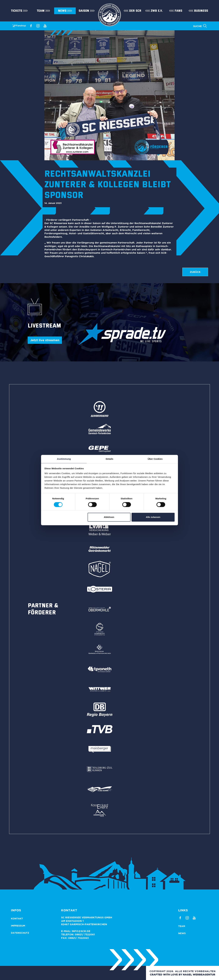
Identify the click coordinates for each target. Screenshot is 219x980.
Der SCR (135, 11)
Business (201, 11)
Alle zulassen (153, 517)
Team (41, 11)
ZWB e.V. (157, 11)
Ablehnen (109, 517)
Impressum (18, 926)
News (62, 11)
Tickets (17, 11)
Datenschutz (20, 933)
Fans (178, 11)
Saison (84, 11)
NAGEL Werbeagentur (199, 975)
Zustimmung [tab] (64, 459)
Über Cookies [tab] (155, 459)
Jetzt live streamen (45, 340)
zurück (195, 272)
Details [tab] (109, 459)
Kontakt (17, 919)
